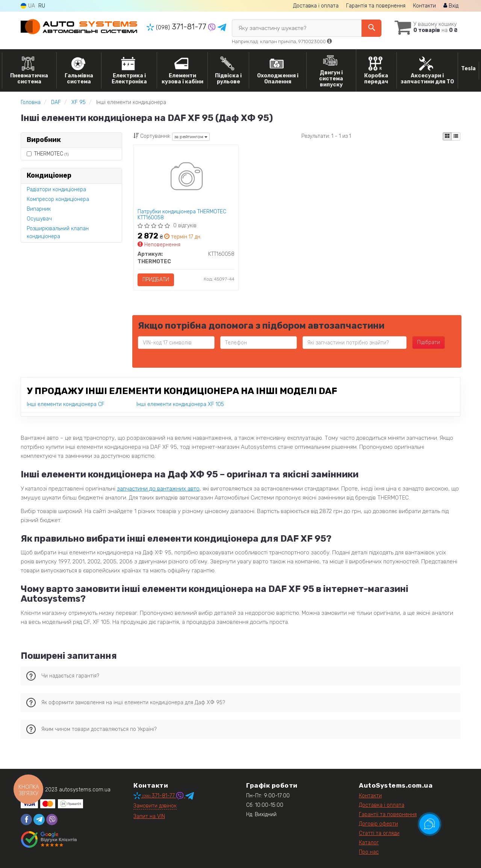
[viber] (52, 820)
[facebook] (26, 820)
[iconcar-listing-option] (456, 136)
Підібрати (429, 342)
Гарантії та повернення (388, 814)
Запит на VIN (149, 816)
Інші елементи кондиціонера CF (66, 404)
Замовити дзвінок (155, 806)
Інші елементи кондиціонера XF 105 (180, 404)
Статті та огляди (379, 833)
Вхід (451, 6)
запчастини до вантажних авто (158, 489)
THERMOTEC (48, 154)
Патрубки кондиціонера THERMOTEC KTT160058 (182, 215)
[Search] (371, 28)
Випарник (39, 209)
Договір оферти (378, 824)
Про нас (369, 852)
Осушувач (39, 219)
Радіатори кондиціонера (56, 189)
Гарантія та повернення (376, 6)
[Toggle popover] (430, 824)
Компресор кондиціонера (58, 199)
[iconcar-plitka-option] (447, 136)
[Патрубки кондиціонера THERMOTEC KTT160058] (186, 177)
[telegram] (39, 820)
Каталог (369, 843)
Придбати (156, 280)
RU (42, 6)
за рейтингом (191, 137)
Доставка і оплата (316, 6)
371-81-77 (177, 27)
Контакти (424, 6)
